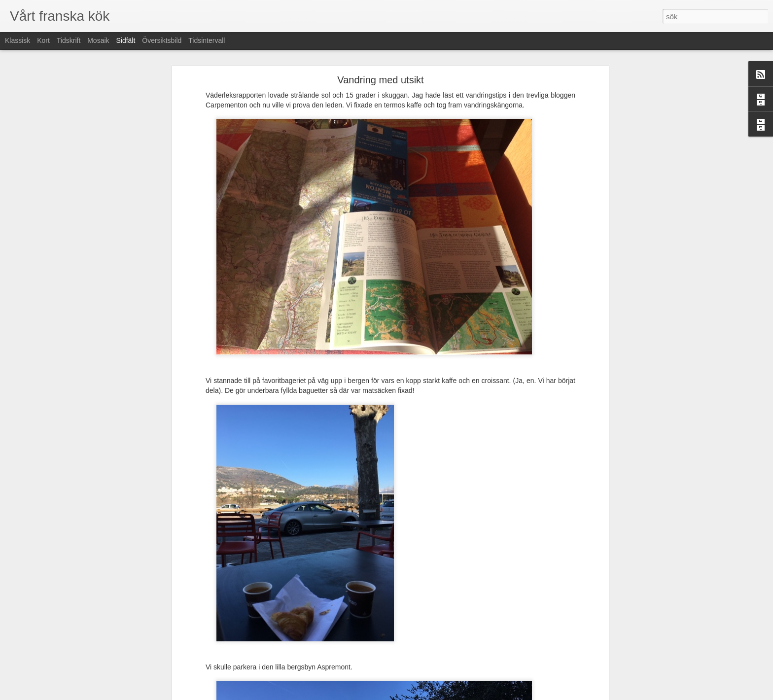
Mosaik (98, 40)
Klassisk (18, 40)
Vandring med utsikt (380, 80)
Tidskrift (69, 40)
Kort (43, 40)
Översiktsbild (162, 40)
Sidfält (125, 40)
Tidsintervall (207, 40)
